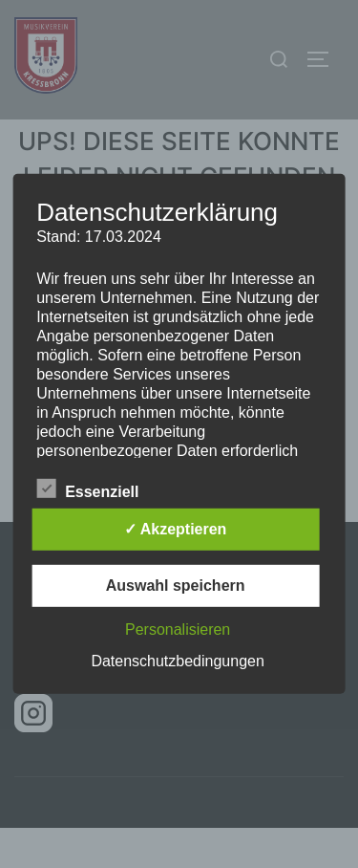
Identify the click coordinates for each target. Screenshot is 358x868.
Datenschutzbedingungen (177, 661)
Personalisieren (178, 629)
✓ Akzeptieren (176, 529)
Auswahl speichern (176, 586)
